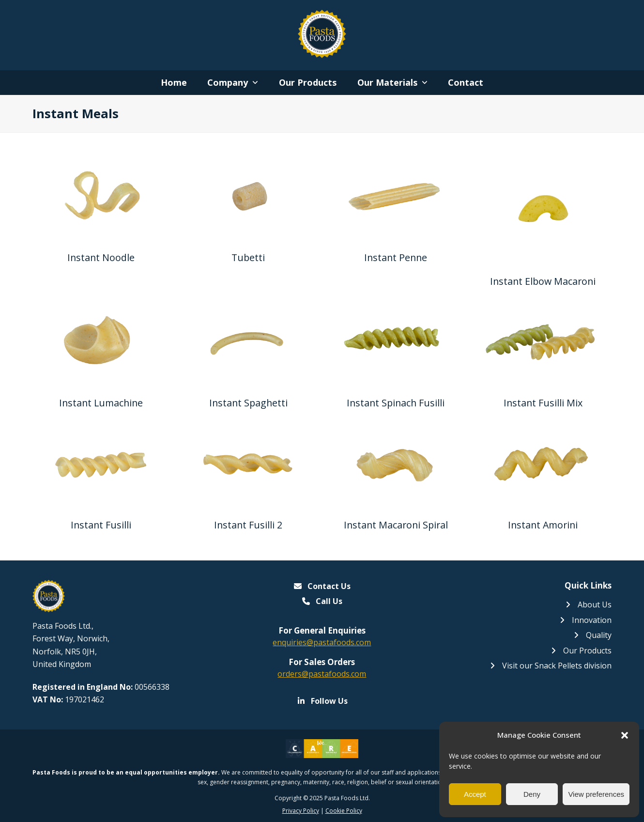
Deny (532, 794)
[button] (625, 735)
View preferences (596, 794)
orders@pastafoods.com (322, 674)
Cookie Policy (344, 811)
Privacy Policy (301, 811)
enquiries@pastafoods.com (322, 642)
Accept (475, 794)
